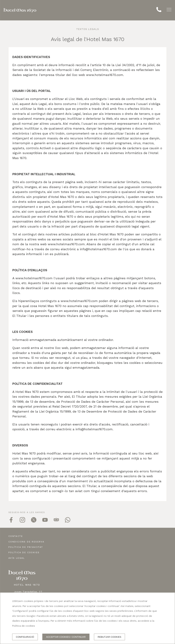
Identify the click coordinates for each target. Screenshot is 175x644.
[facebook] (11, 521)
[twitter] (34, 521)
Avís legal (17, 558)
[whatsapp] (68, 521)
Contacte (16, 536)
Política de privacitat (26, 547)
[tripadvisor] (56, 521)
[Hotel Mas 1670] (20, 10)
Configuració (25, 637)
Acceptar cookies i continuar (66, 637)
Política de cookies (24, 552)
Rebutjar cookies (109, 637)
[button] (169, 10)
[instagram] (22, 521)
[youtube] (45, 521)
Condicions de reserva (26, 542)
